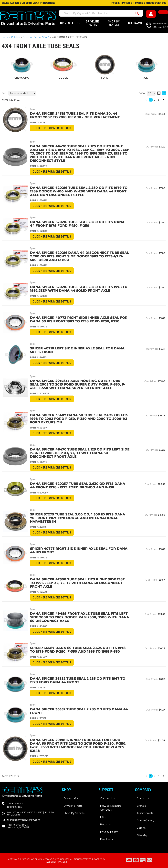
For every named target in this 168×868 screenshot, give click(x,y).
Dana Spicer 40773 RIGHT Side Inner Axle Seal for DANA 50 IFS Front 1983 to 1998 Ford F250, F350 (79, 319)
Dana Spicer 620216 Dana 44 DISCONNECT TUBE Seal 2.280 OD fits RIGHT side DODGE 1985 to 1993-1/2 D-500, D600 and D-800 (79, 256)
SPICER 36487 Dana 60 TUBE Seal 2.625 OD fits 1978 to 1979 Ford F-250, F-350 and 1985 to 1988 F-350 (78, 650)
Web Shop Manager (56, 862)
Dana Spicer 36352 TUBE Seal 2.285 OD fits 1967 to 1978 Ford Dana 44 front (78, 680)
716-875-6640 (15, 804)
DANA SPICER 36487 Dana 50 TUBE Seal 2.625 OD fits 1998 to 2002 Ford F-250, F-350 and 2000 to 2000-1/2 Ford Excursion (79, 419)
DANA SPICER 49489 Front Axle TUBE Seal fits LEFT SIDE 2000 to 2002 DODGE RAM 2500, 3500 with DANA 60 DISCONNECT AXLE (80, 617)
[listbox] (22, 93)
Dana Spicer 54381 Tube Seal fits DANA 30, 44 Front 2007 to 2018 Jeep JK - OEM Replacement (75, 115)
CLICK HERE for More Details (52, 128)
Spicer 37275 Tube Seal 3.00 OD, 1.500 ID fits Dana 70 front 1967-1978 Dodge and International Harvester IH (78, 518)
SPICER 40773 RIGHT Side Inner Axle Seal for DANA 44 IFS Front (79, 550)
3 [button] (158, 100)
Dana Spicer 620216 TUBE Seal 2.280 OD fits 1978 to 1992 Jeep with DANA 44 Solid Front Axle (79, 289)
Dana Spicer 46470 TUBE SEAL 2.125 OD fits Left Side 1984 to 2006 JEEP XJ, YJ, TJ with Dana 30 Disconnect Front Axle (80, 453)
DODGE (63, 78)
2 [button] (155, 100)
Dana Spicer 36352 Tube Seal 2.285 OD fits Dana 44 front (79, 711)
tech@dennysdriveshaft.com (24, 820)
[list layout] (164, 93)
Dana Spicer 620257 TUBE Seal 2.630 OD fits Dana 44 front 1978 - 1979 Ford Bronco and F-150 (78, 485)
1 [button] (151, 100)
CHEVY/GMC (22, 78)
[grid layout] (159, 93)
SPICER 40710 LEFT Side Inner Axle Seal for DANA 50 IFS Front (77, 350)
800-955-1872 (15, 807)
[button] (146, 100)
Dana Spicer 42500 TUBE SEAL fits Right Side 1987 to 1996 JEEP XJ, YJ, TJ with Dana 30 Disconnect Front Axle (77, 583)
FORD (105, 78)
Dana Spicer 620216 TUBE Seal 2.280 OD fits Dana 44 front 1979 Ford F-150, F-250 (77, 224)
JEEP (146, 78)
